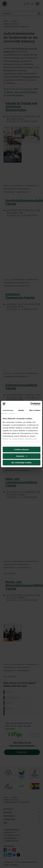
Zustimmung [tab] (8, 410)
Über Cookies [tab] (35, 410)
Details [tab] (21, 410)
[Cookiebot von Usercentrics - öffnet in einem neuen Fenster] (31, 404)
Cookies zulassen (22, 449)
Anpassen (22, 456)
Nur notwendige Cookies (22, 463)
